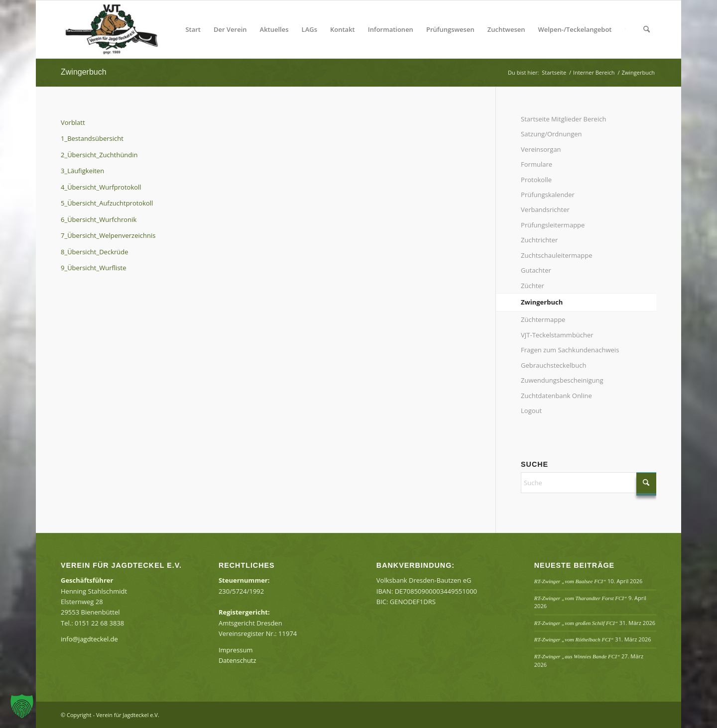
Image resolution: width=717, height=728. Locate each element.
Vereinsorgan (541, 149)
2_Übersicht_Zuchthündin (99, 155)
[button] (22, 706)
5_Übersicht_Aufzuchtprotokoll (107, 203)
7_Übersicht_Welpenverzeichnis (108, 235)
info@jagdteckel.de (89, 639)
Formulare (537, 164)
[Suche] (647, 29)
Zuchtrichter (539, 240)
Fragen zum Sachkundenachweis (570, 350)
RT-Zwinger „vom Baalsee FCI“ (570, 581)
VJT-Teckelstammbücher (557, 335)
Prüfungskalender (548, 195)
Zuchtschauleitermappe (556, 255)
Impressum (236, 650)
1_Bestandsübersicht (92, 138)
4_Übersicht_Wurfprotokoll (101, 187)
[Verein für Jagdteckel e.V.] (123, 29)
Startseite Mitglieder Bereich (563, 119)
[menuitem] (193, 29)
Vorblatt (73, 122)
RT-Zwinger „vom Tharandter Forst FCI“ (581, 598)
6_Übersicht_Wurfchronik (99, 219)
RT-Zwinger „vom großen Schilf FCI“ (576, 623)
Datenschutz (238, 660)
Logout (531, 411)
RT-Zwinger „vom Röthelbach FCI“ (574, 639)
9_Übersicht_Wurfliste (94, 268)
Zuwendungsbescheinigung (562, 380)
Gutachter (536, 270)
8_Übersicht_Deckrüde (95, 252)
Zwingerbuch (84, 72)
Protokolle (536, 180)
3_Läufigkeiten (82, 171)
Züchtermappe (543, 319)
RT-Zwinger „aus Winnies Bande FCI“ (577, 656)
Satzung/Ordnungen (551, 134)
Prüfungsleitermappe (553, 225)
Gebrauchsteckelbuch (553, 365)
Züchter (533, 286)
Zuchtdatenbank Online (556, 396)
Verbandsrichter (545, 209)
